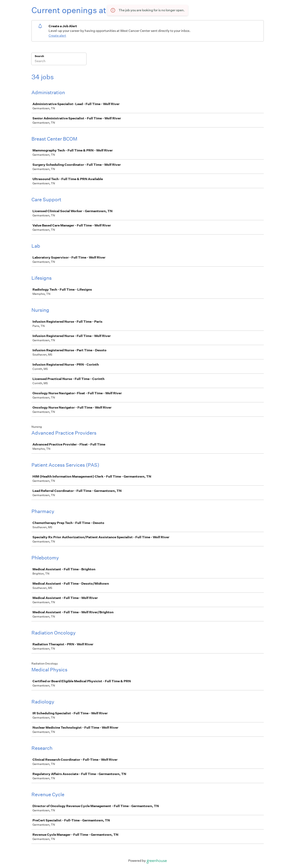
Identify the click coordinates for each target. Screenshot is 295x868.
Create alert (57, 36)
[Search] (59, 62)
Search (39, 56)
